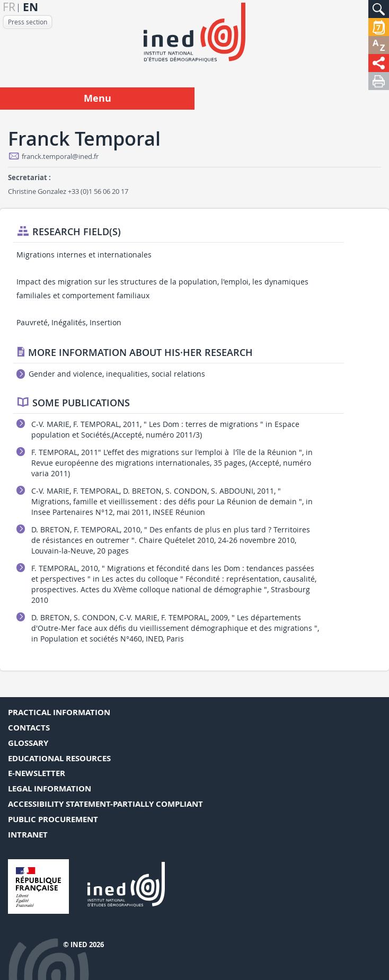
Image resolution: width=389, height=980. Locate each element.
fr (9, 7)
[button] (379, 9)
